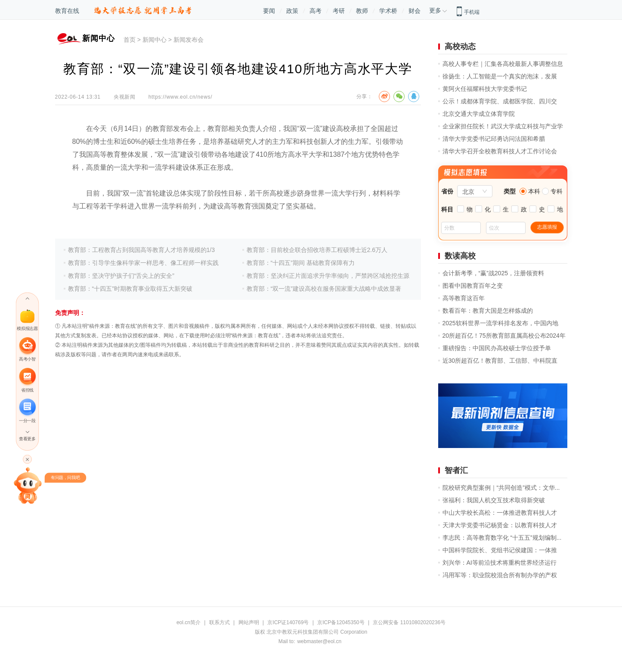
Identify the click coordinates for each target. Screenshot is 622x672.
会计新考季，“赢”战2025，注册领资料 (493, 273)
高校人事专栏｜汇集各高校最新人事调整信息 (503, 64)
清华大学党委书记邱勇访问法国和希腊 (494, 139)
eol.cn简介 (189, 622)
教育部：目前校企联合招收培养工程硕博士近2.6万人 (317, 250)
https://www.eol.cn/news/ (181, 97)
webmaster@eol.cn (319, 641)
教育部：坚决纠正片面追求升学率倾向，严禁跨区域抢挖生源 (328, 276)
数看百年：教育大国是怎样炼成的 (488, 311)
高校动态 (460, 47)
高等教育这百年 (464, 298)
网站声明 (249, 622)
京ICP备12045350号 (341, 622)
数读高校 (460, 256)
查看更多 (27, 439)
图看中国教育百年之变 (473, 286)
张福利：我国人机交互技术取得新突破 (494, 500)
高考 (316, 11)
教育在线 (67, 11)
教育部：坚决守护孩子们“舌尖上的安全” (121, 276)
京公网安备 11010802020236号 (409, 622)
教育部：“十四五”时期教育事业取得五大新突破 (130, 289)
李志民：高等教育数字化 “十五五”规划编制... (502, 538)
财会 (415, 11)
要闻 (269, 11)
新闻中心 (155, 40)
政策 (292, 11)
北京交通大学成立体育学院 (479, 114)
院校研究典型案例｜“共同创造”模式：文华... (501, 488)
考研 (339, 11)
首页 (130, 40)
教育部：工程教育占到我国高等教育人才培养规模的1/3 (141, 250)
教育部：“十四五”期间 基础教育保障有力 (301, 263)
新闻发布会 (189, 40)
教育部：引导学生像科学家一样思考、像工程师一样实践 (143, 263)
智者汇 (456, 470)
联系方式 (220, 622)
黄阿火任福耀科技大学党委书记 (485, 89)
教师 (362, 11)
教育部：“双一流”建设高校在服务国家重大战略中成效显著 (324, 289)
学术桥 (388, 11)
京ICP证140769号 (288, 622)
